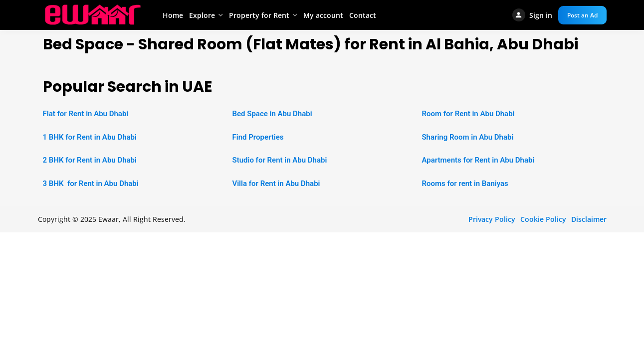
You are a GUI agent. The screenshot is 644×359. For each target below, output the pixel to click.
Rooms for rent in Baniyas (465, 183)
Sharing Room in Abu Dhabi (467, 137)
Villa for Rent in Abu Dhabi (276, 183)
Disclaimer (589, 219)
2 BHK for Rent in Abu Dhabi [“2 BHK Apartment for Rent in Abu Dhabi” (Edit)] (90, 160)
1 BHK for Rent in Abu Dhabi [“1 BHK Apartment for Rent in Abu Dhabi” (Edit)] (90, 137)
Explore (202, 15)
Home (173, 15)
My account (323, 15)
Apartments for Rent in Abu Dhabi (478, 160)
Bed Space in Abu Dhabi (272, 114)
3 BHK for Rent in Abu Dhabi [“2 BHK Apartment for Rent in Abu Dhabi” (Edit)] (91, 183)
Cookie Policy (543, 219)
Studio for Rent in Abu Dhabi (279, 160)
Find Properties (258, 137)
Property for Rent (259, 15)
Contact (363, 15)
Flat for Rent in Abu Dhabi (86, 114)
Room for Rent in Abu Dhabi (468, 114)
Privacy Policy (492, 219)
